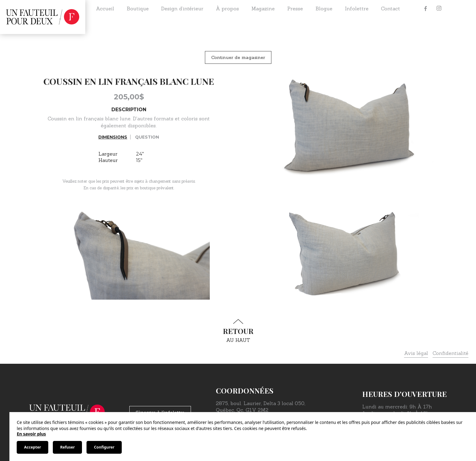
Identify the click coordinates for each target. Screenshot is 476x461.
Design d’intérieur (182, 9)
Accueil (105, 9)
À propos (227, 9)
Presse (295, 9)
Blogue (324, 9)
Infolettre (357, 9)
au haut (238, 331)
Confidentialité (450, 353)
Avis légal (416, 353)
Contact (391, 9)
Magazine (263, 9)
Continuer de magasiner (238, 57)
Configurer (104, 447)
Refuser (67, 447)
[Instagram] (439, 9)
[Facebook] (426, 9)
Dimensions (113, 137)
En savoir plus (31, 434)
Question (147, 137)
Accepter (32, 447)
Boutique (138, 9)
